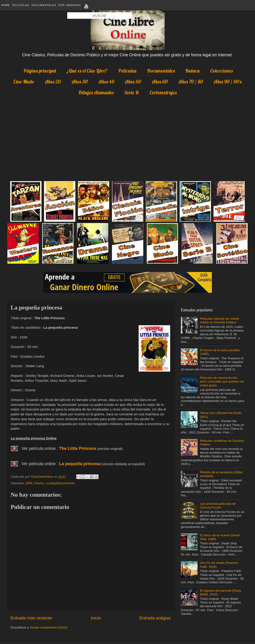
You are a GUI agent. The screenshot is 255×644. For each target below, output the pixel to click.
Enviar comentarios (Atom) (49, 627)
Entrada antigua (155, 618)
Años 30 (80, 82)
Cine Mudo (24, 82)
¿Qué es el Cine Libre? (87, 71)
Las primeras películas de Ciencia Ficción (218, 506)
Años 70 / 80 (191, 82)
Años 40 (106, 82)
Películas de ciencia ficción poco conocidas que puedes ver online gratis (222, 381)
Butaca (192, 71)
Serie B (132, 92)
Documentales (44, 5)
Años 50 (133, 82)
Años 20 (53, 82)
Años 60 (160, 82)
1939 (29, 483)
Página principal (40, 71)
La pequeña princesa (80, 464)
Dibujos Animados (96, 92)
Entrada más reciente (31, 618)
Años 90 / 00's (228, 82)
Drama (39, 483)
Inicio (96, 618)
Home (6, 5)
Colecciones (222, 71)
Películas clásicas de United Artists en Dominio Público (219, 320)
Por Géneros (70, 5)
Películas (21, 5)
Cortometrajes (163, 92)
